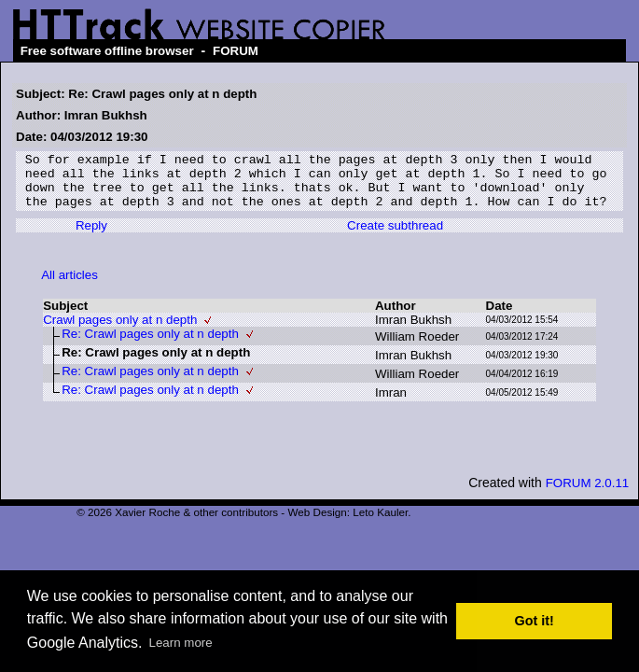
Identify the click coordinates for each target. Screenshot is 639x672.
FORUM (236, 51)
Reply (91, 237)
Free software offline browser (107, 51)
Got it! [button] (535, 621)
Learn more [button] (181, 643)
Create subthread (395, 237)
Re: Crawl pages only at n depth (150, 345)
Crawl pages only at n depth (120, 331)
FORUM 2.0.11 (588, 494)
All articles (69, 286)
